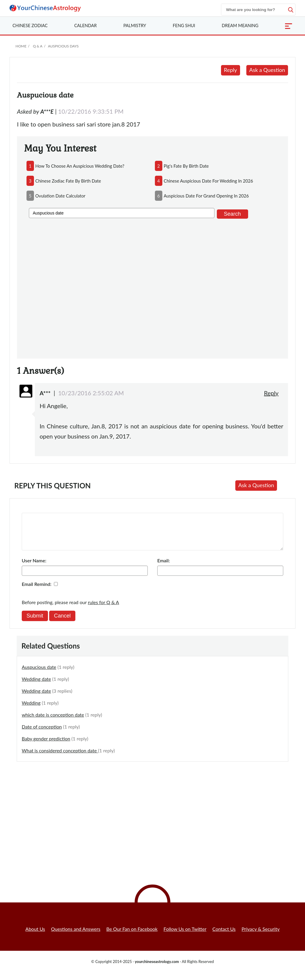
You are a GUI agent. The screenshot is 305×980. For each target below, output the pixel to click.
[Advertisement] (152, 287)
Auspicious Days (63, 46)
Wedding (31, 710)
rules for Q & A (104, 609)
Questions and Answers (76, 936)
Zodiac (30, 26)
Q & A (38, 46)
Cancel (62, 623)
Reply (231, 70)
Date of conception (42, 734)
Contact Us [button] (224, 936)
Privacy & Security (261, 936)
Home (21, 46)
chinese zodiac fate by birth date (68, 181)
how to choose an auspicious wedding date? (80, 166)
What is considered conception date (60, 758)
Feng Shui (184, 26)
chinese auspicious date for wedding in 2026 (208, 181)
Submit (35, 623)
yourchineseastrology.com (157, 969)
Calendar (85, 26)
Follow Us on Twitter (185, 936)
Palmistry (135, 26)
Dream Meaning (240, 26)
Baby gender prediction (46, 746)
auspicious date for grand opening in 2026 (206, 196)
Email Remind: (37, 591)
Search (232, 214)
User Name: (34, 568)
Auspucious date (39, 674)
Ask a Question (267, 70)
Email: (164, 568)
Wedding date (36, 686)
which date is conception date (53, 722)
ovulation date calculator (60, 196)
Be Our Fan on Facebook (132, 936)
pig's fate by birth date (186, 166)
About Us (35, 936)
